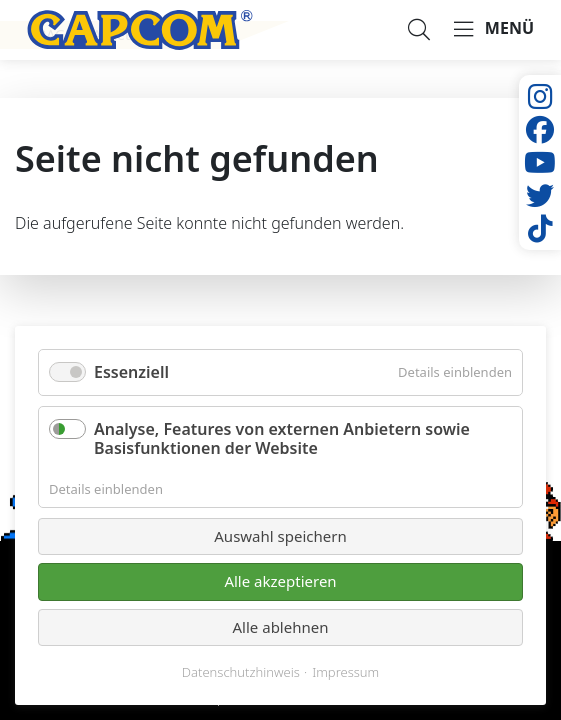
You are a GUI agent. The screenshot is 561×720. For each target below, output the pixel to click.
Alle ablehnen (281, 627)
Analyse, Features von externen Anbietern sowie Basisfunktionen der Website (282, 438)
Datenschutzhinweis (241, 672)
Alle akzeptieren (280, 581)
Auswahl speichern (280, 536)
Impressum (345, 672)
